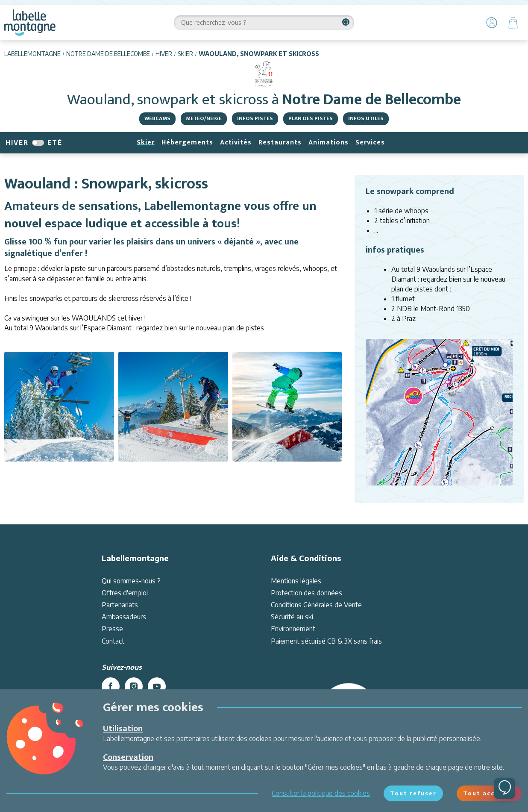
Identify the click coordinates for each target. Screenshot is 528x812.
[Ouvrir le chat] (505, 788)
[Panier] (513, 23)
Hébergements (187, 143)
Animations (329, 143)
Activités (236, 143)
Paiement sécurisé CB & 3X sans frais (326, 641)
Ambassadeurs (124, 617)
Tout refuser (413, 793)
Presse (112, 629)
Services (370, 143)
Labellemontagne (32, 54)
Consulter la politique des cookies (321, 793)
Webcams (157, 118)
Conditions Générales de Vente (316, 605)
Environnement (293, 629)
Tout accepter (489, 793)
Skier (185, 54)
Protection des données (307, 593)
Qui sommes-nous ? (131, 581)
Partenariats (120, 605)
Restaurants (280, 143)
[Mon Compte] (492, 23)
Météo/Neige (204, 118)
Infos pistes (255, 118)
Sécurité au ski (292, 617)
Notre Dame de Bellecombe (108, 54)
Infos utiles (366, 118)
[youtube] (157, 686)
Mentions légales (296, 581)
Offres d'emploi (125, 593)
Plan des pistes (311, 118)
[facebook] (111, 686)
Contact (113, 641)
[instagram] (134, 686)
